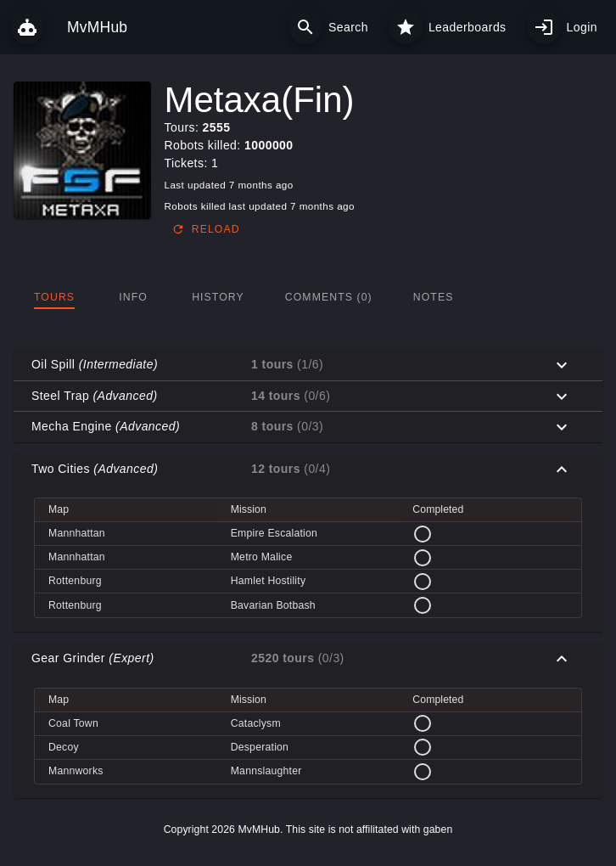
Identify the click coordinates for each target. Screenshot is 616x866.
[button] (308, 365)
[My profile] (544, 27)
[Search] (305, 27)
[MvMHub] (27, 27)
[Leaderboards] (406, 27)
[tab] (54, 297)
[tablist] (308, 297)
